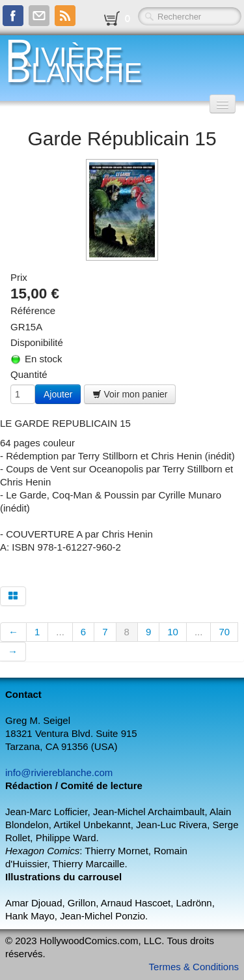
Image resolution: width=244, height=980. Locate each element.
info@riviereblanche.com (59, 772)
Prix (19, 277)
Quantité (29, 374)
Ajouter (58, 394)
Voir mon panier (130, 394)
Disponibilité (37, 342)
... (60, 632)
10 (173, 632)
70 (224, 632)
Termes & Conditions (194, 967)
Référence (33, 310)
